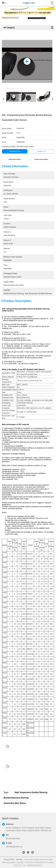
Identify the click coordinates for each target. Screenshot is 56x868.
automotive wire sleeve (15, 803)
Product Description (41, 159)
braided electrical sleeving (16, 798)
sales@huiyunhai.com (14, 847)
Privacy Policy (9, 859)
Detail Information (15, 159)
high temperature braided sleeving (31, 792)
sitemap (19, 859)
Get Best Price (15, 151)
